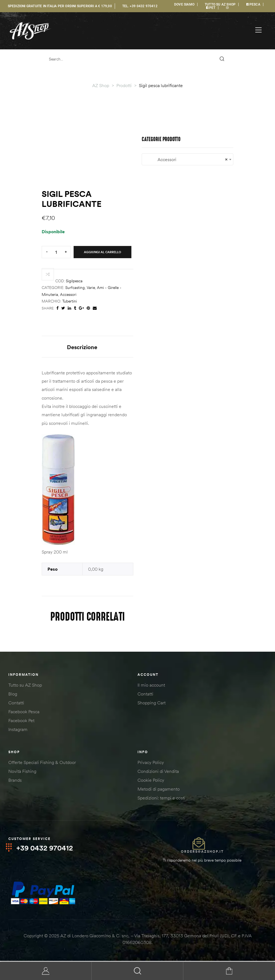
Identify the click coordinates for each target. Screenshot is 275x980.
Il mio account (151, 686)
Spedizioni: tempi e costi (161, 799)
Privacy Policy (151, 763)
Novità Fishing (22, 772)
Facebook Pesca (24, 713)
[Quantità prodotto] (56, 252)
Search (137, 971)
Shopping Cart (152, 704)
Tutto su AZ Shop (25, 686)
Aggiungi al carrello (102, 252)
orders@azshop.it (202, 853)
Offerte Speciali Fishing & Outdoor (42, 763)
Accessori (68, 294)
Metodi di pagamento (159, 790)
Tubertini (70, 301)
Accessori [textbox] (187, 160)
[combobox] (187, 159)
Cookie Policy (151, 781)
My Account (46, 971)
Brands (15, 781)
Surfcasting (75, 288)
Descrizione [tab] (82, 347)
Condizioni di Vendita (158, 772)
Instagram (18, 730)
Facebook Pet (21, 722)
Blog (13, 695)
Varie (91, 288)
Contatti (16, 704)
